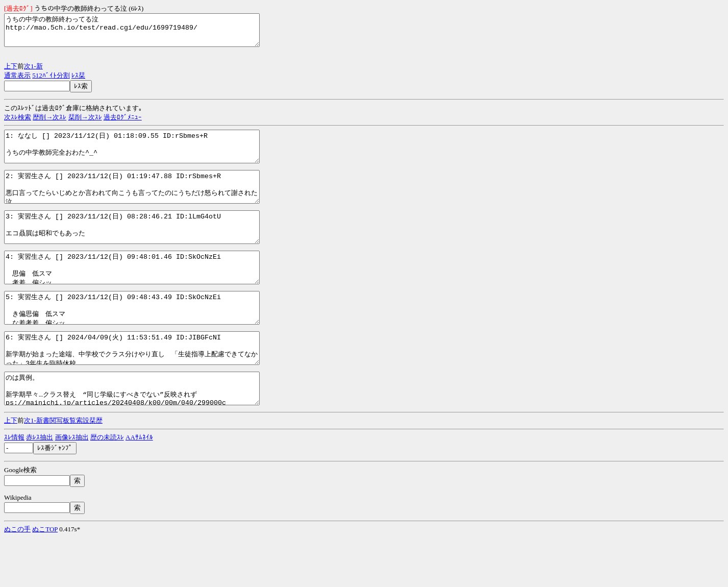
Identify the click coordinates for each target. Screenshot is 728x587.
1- (33, 72)
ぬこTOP (45, 578)
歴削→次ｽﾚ (49, 123)
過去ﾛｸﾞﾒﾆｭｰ (123, 123)
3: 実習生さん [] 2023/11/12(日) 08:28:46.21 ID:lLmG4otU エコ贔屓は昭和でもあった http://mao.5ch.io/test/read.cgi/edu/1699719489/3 (147, 249)
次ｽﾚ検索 (18, 123)
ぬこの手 (17, 578)
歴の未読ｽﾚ (107, 486)
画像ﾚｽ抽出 (72, 486)
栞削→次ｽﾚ (85, 123)
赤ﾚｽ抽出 (40, 486)
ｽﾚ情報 (14, 486)
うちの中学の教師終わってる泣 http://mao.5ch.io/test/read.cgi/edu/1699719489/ (147, 33)
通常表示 (17, 81)
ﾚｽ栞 (78, 81)
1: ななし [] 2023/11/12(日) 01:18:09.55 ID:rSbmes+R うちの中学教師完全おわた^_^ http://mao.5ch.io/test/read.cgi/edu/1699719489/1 (147, 156)
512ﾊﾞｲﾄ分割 (51, 81)
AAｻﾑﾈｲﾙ (139, 486)
